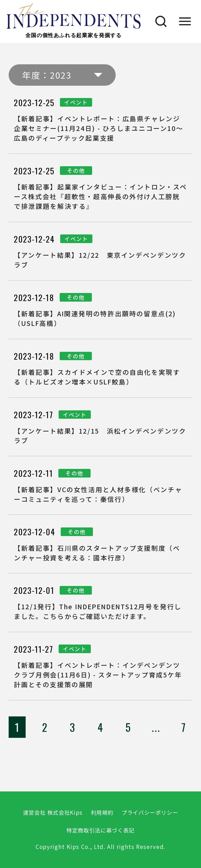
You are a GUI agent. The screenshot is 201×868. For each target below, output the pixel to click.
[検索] (158, 21)
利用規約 (102, 812)
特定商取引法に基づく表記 (100, 830)
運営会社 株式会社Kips (53, 812)
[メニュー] (185, 21)
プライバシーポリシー (150, 812)
